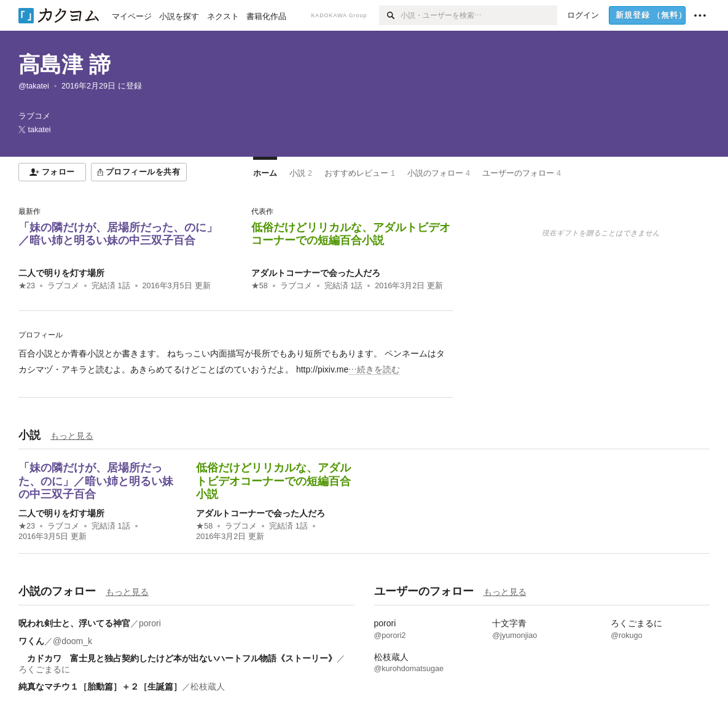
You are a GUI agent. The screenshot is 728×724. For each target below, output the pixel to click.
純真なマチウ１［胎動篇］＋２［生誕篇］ (100, 687)
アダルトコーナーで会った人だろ (316, 273)
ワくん (31, 641)
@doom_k (72, 641)
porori (150, 623)
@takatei (34, 86)
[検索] (390, 15)
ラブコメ (63, 286)
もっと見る (72, 436)
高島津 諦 (65, 64)
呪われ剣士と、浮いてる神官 (74, 623)
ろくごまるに (44, 669)
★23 (27, 286)
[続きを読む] (236, 361)
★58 (260, 286)
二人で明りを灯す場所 (61, 273)
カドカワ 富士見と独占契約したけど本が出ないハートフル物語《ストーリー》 (178, 658)
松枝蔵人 (208, 687)
